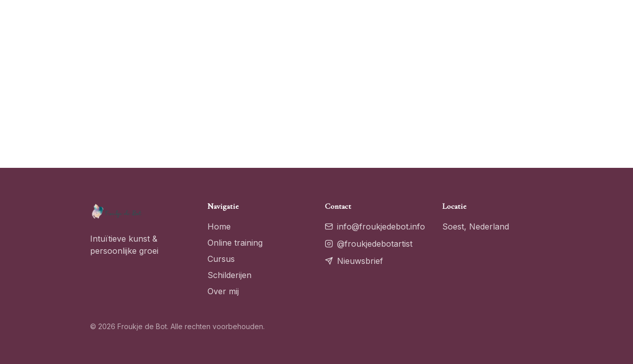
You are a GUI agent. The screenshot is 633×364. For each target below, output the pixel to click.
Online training (235, 243)
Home (219, 226)
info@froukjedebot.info (375, 226)
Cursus (221, 259)
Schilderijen (229, 275)
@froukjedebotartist (369, 244)
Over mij (223, 291)
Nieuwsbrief (354, 261)
